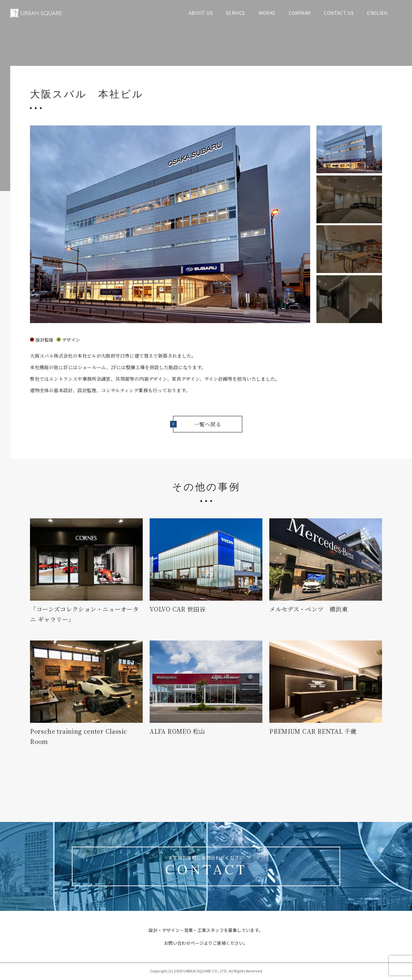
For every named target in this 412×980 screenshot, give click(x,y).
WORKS (267, 13)
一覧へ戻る (197, 424)
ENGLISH (377, 13)
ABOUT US (201, 13)
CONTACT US (339, 13)
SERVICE (236, 13)
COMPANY (300, 13)
